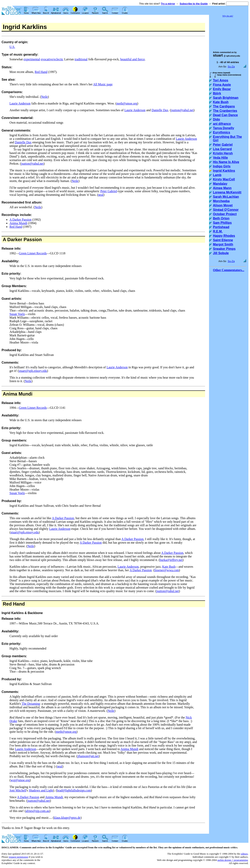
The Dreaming (31, 704)
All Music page (103, 84)
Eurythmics (222, 132)
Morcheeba (221, 201)
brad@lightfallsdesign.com (74, 790)
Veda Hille (220, 158)
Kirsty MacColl (224, 179)
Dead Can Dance (225, 115)
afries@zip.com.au (37, 811)
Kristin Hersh (223, 153)
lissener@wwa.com (167, 570)
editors (244, 854)
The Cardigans (224, 106)
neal (101, 195)
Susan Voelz (17, 314)
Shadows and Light (41, 790)
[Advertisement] (229, 32)
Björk (217, 93)
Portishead (221, 227)
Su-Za (231, 67)
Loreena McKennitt (227, 192)
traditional (81, 59)
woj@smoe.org (20, 780)
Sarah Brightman (226, 98)
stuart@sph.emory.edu (33, 371)
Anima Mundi (18, 223)
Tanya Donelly (224, 128)
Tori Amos (221, 80)
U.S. (12, 47)
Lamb (217, 175)
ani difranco (222, 124)
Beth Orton (221, 218)
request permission (18, 857)
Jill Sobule (221, 253)
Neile (44, 97)
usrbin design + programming (232, 860)
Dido (217, 119)
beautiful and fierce (132, 59)
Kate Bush (169, 567)
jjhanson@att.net (88, 756)
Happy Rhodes (224, 236)
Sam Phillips (222, 223)
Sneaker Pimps (224, 249)
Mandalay (220, 184)
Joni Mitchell (18, 790)
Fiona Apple (222, 85)
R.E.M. (218, 231)
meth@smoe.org (127, 103)
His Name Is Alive (226, 162)
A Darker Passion (20, 220)
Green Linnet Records (33, 253)
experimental (32, 59)
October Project (225, 214)
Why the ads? (228, 16)
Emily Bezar (222, 89)
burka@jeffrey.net (171, 560)
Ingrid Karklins (224, 171)
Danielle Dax (160, 110)
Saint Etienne (223, 240)
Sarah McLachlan (226, 197)
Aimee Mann (222, 188)
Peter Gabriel (109, 191)
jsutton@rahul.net (182, 110)
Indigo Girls (222, 166)
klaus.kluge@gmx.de (67, 818)
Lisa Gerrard (222, 149)
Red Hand (41, 72)
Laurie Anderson (20, 103)
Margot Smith (223, 244)
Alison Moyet (223, 205)
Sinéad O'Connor (226, 210)
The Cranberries (225, 111)
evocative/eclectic (52, 59)
